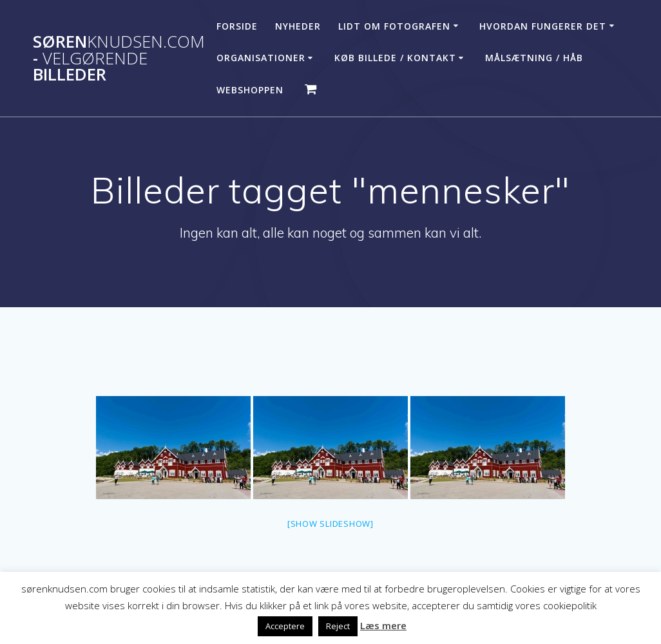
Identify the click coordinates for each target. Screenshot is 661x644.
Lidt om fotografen (394, 26)
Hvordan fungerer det (543, 26)
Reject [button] (338, 626)
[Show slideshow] (330, 524)
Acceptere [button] (285, 626)
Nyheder (298, 26)
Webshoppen (250, 90)
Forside (237, 26)
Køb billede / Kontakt (395, 58)
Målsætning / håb (534, 58)
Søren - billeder (119, 58)
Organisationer (261, 58)
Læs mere (383, 625)
